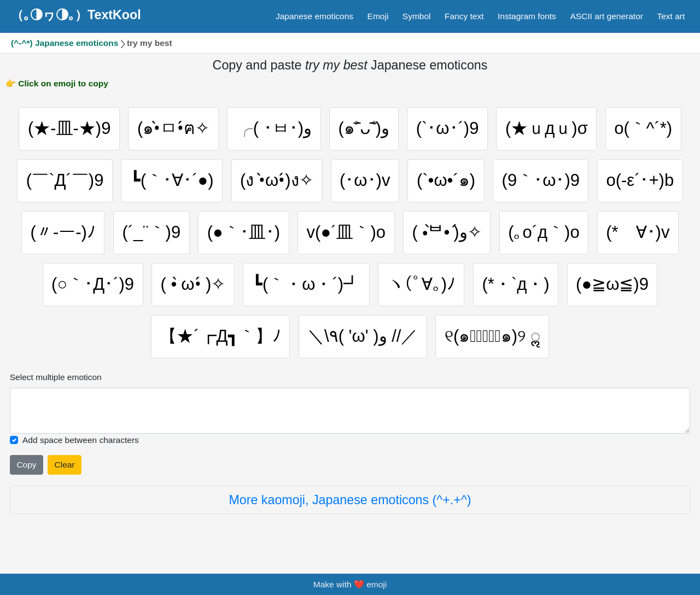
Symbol (417, 16)
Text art (671, 16)
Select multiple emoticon (56, 377)
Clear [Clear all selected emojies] (65, 465)
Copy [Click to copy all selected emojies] (26, 465)
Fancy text (464, 16)
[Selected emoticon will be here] (350, 410)
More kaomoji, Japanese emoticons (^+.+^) (350, 500)
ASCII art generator (606, 16)
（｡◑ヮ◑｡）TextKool (76, 15)
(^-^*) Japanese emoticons (65, 43)
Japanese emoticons (314, 16)
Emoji (378, 16)
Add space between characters (81, 440)
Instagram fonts (527, 16)
